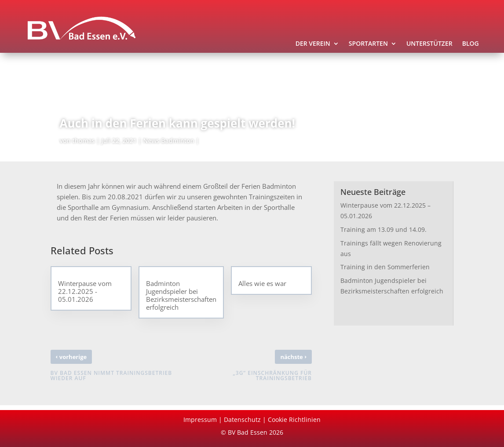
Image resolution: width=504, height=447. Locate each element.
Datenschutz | (246, 420)
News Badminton (168, 141)
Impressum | (204, 420)
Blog (471, 44)
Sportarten (368, 44)
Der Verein (313, 44)
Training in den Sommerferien (385, 267)
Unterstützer (429, 44)
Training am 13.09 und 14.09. (383, 229)
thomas (83, 141)
